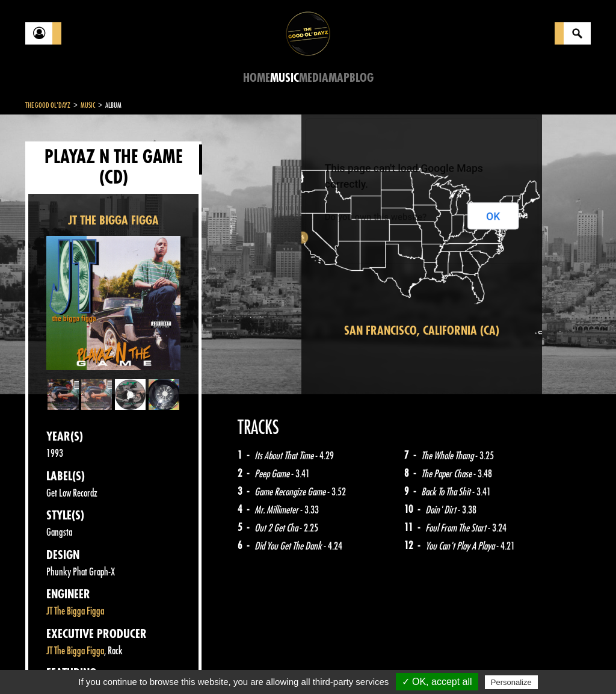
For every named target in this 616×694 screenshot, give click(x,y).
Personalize (511, 682)
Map (339, 78)
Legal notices (120, 664)
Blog (362, 78)
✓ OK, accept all (437, 682)
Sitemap (224, 664)
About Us (176, 664)
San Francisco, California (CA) (422, 331)
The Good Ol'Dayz (48, 105)
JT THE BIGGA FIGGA (113, 221)
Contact (55, 663)
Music (285, 78)
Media (314, 78)
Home (257, 78)
